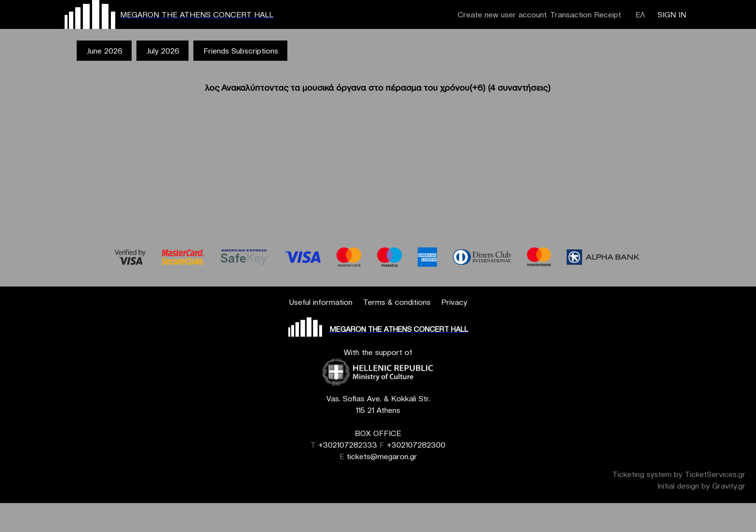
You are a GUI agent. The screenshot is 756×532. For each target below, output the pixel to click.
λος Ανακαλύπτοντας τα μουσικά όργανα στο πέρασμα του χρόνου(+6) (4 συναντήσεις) (378, 88)
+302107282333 (348, 445)
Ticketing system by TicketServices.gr (679, 474)
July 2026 (163, 51)
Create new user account (502, 14)
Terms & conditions (397, 302)
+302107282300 (416, 445)
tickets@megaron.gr (382, 456)
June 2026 (105, 51)
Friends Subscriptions (241, 51)
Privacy (454, 302)
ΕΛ (640, 14)
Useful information (321, 302)
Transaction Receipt (586, 14)
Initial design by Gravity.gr (701, 486)
